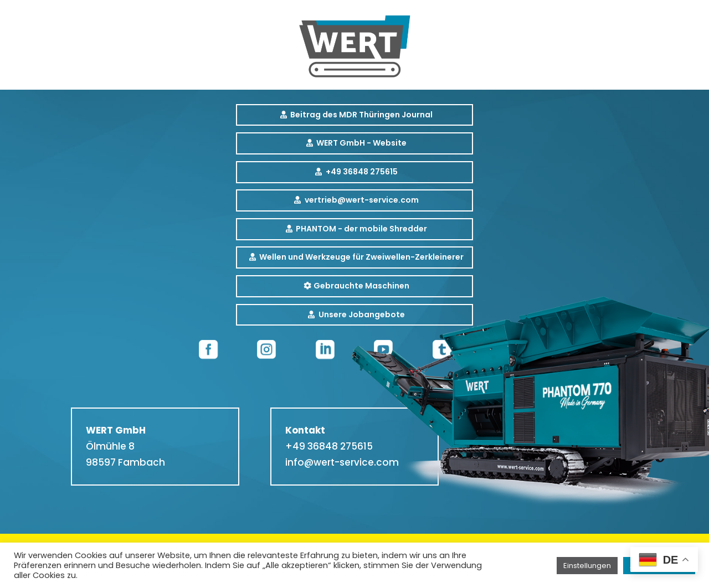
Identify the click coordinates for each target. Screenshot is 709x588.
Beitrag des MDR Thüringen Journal (361, 115)
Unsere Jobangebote (362, 314)
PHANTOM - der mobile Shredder (361, 229)
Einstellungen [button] (587, 566)
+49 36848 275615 (362, 172)
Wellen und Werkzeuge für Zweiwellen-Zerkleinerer (361, 257)
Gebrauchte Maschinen (361, 286)
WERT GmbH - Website (361, 143)
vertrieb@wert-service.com (362, 200)
